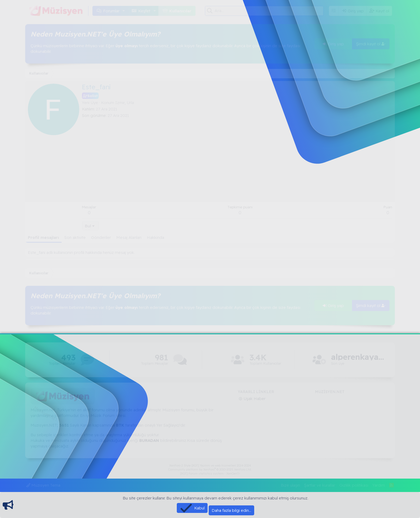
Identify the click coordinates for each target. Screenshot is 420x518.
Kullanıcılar (180, 11)
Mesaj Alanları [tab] (129, 237)
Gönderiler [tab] (101, 237)
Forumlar (111, 11)
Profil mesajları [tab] (43, 237)
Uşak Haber (254, 399)
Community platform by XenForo (210, 469)
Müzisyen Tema (43, 485)
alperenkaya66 (358, 357)
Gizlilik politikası (354, 485)
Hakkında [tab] (155, 237)
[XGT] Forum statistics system (210, 473)
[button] (124, 11)
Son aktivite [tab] (75, 237)
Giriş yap (333, 44)
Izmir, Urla (125, 103)
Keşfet (144, 11)
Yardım (379, 485)
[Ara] (269, 11)
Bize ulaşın (290, 485)
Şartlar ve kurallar (320, 485)
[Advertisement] (237, 158)
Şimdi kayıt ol (371, 44)
